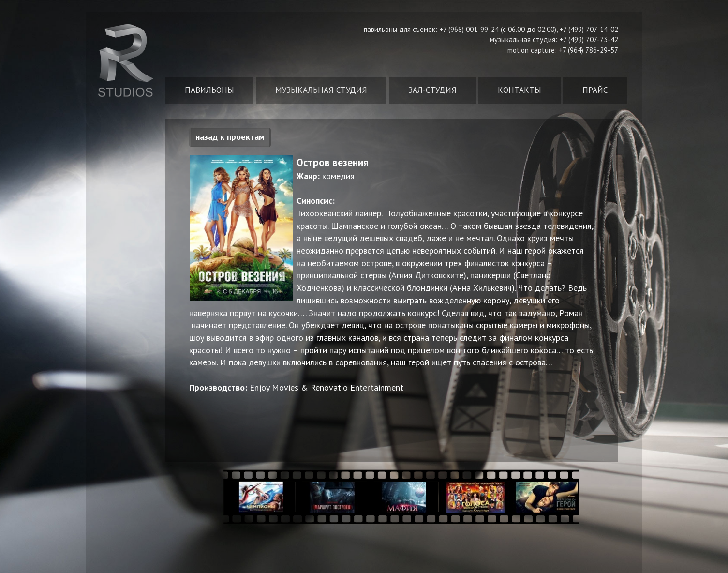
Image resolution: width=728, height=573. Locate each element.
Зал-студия (432, 90)
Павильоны (209, 90)
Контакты (520, 90)
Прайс (595, 90)
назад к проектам (230, 137)
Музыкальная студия (321, 90)
